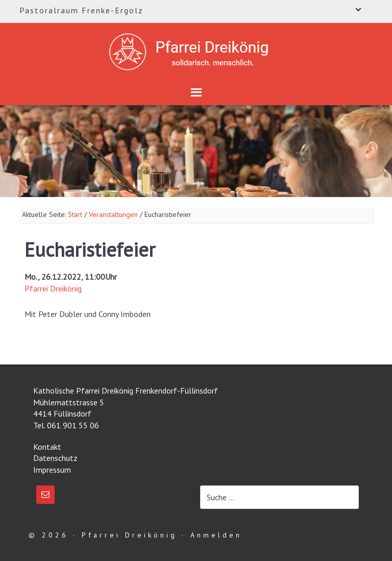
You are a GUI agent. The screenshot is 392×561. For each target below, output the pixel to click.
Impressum (52, 470)
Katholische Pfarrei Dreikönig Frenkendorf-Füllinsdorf (196, 52)
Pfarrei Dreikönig (53, 288)
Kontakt (47, 447)
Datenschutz (55, 458)
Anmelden (216, 535)
